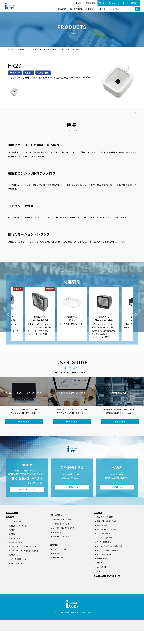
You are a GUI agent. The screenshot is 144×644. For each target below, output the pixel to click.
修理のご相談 (102, 538)
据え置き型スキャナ (16, 555)
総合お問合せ (132, 3)
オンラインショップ (111, 3)
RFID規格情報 (102, 571)
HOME (10, 49)
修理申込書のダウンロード (107, 542)
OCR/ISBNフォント (104, 567)
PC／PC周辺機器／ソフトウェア (21, 572)
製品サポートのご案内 (105, 530)
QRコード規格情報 (104, 555)
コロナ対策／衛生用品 (17, 534)
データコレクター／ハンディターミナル (24, 559)
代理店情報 (57, 545)
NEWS (79, 3)
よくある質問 (102, 579)
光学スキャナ (14, 568)
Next (136, 327)
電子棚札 (12, 543)
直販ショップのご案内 (61, 549)
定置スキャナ (66, 49)
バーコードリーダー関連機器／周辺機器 (24, 563)
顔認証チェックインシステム (20, 538)
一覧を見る (24, 434)
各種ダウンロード (104, 546)
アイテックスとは (60, 562)
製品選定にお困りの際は (62, 532)
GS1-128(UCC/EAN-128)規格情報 (110, 559)
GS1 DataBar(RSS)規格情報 (108, 563)
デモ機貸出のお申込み (61, 537)
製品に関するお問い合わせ (107, 534)
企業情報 (54, 557)
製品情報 (20, 49)
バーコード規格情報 (104, 550)
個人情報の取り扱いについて (64, 570)
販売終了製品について (17, 576)
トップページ (12, 525)
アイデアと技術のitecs (10, 6)
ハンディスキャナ (15, 551)
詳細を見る (120, 434)
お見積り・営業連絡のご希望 (64, 541)
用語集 (100, 575)
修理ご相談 (91, 3)
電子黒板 (12, 547)
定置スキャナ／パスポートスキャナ (42, 49)
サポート (98, 525)
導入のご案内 (56, 528)
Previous (8, 327)
